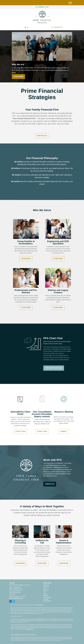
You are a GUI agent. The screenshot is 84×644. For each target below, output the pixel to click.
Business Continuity (32, 635)
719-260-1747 (57, 27)
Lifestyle (46, 596)
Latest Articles (47, 597)
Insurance (46, 590)
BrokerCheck (41, 605)
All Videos (46, 599)
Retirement (46, 585)
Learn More (18, 77)
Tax (44, 592)
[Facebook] (28, 27)
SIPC (43, 620)
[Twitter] (25, 27)
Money (45, 594)
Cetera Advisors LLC (29, 620)
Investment (46, 587)
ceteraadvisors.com (30, 629)
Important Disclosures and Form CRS (19, 635)
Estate (45, 588)
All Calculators (47, 601)
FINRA (40, 620)
